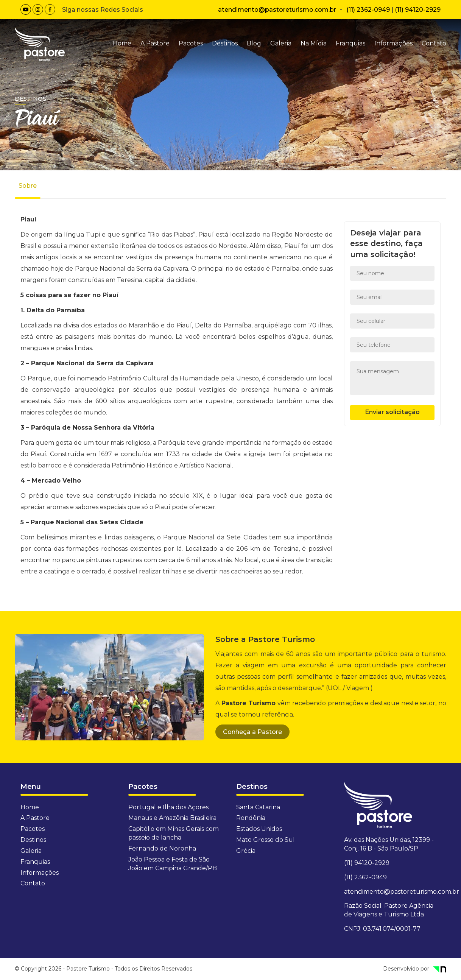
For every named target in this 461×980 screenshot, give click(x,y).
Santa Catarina (258, 807)
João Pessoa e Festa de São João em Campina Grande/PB (173, 864)
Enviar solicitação (392, 412)
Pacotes (191, 43)
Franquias (350, 43)
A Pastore (155, 43)
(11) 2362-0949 (368, 10)
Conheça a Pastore (252, 732)
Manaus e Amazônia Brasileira (172, 818)
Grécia (246, 851)
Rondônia (251, 818)
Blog (254, 43)
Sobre (28, 186)
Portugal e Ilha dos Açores (168, 807)
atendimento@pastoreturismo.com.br (277, 10)
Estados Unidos (259, 829)
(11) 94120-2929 (418, 10)
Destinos (225, 43)
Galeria (281, 43)
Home (122, 43)
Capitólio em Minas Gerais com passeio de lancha (174, 833)
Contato (434, 43)
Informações (393, 43)
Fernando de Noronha (162, 848)
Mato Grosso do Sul (266, 840)
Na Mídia (314, 43)
